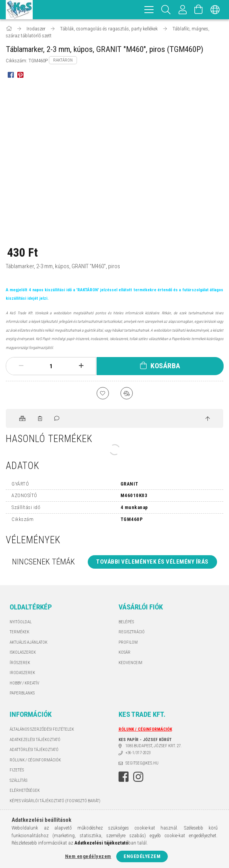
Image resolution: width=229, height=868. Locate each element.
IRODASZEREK (22, 673)
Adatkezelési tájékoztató (35, 740)
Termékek (19, 632)
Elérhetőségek (25, 790)
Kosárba (165, 366)
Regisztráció (132, 632)
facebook (124, 777)
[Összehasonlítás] (127, 393)
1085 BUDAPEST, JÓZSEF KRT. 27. (154, 746)
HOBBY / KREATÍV (24, 683)
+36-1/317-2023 (138, 753)
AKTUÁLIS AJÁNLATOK (28, 642)
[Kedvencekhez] (103, 393)
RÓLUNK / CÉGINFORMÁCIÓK (35, 760)
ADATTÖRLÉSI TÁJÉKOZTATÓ (34, 750)
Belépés (126, 622)
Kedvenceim (130, 663)
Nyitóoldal (21, 622)
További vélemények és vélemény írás (152, 562)
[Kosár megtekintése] (199, 10)
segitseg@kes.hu (142, 763)
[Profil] (183, 10)
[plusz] (81, 366)
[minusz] (21, 366)
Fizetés (17, 770)
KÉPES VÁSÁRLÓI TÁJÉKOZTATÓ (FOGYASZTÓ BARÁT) (55, 801)
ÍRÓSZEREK (20, 663)
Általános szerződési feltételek (42, 729)
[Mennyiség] (51, 366)
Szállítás (18, 780)
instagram (138, 777)
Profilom (128, 642)
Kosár (125, 652)
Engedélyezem (142, 856)
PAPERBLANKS (22, 693)
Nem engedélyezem (88, 856)
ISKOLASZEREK (23, 652)
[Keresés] (166, 10)
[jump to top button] (208, 419)
